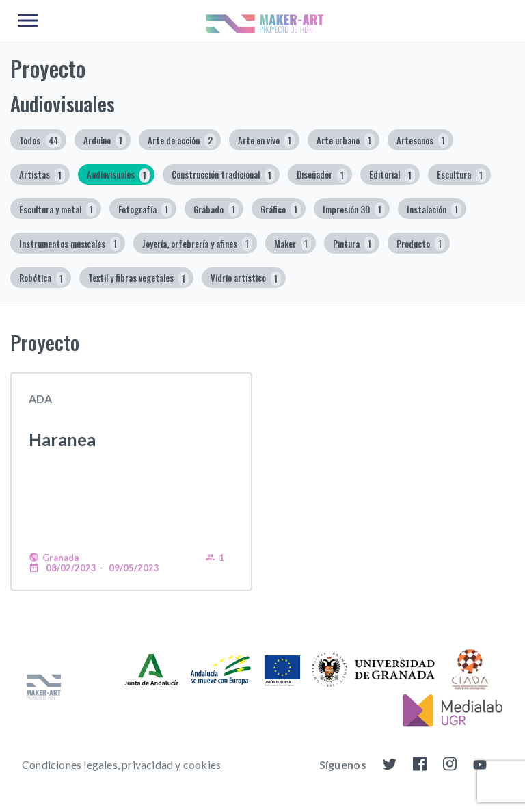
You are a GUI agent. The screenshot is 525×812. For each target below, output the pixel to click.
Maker (293, 244)
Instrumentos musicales (70, 244)
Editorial (392, 175)
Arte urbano (346, 141)
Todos (40, 141)
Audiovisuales (118, 175)
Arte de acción (182, 141)
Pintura (354, 244)
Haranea (62, 439)
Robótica (43, 279)
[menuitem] (121, 764)
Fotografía (145, 210)
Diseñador (322, 175)
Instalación (434, 210)
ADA (40, 398)
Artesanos (422, 141)
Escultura (461, 175)
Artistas (42, 175)
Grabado (216, 210)
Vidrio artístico (246, 279)
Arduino (105, 141)
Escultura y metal (58, 210)
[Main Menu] (28, 21)
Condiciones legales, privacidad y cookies (121, 764)
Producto (421, 244)
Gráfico (281, 210)
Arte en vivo (266, 141)
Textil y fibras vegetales (138, 279)
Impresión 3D (354, 210)
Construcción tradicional (223, 175)
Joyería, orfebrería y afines (197, 244)
